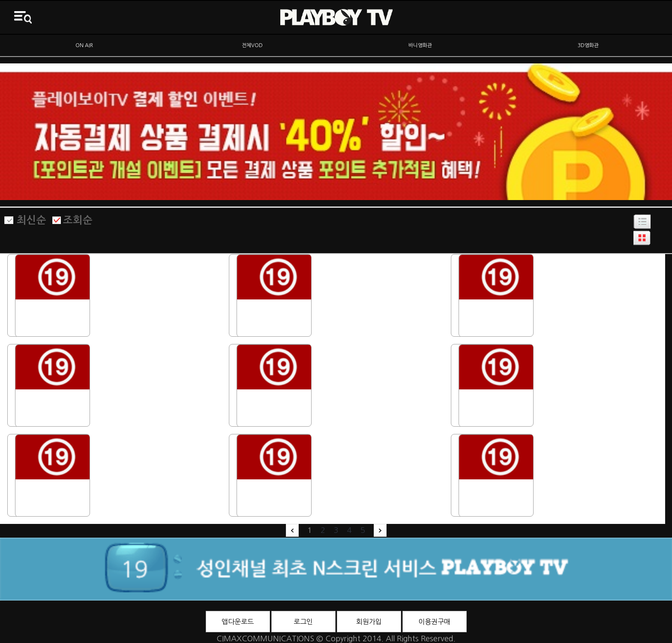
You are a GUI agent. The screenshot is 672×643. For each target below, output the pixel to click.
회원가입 (369, 622)
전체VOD (252, 45)
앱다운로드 (238, 622)
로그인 (303, 622)
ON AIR (84, 45)
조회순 (78, 220)
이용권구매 (434, 622)
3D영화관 (588, 45)
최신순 (31, 220)
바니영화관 (420, 45)
